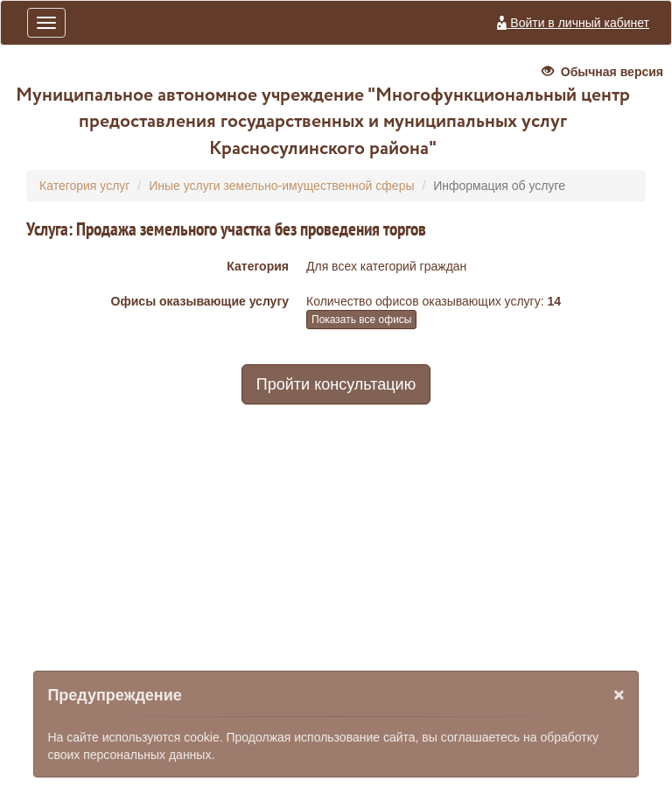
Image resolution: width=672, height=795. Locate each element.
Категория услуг (84, 186)
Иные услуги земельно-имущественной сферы (281, 186)
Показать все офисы (361, 320)
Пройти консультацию (336, 384)
